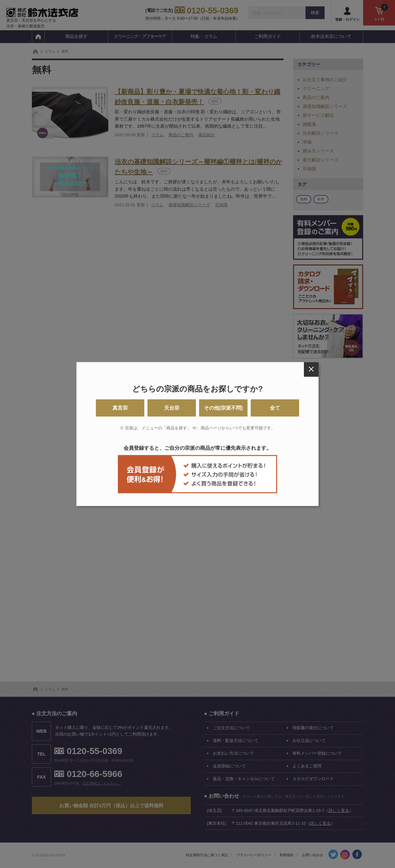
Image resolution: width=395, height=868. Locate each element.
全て (275, 408)
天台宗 (172, 408)
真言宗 (120, 408)
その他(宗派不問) (223, 408)
